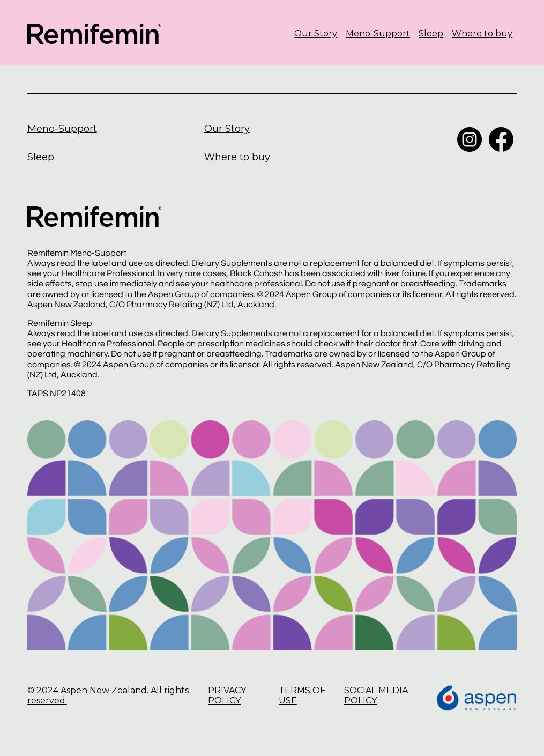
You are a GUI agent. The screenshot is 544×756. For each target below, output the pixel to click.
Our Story (316, 34)
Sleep (431, 34)
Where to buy (482, 34)
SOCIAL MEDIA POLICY (376, 695)
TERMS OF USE (302, 695)
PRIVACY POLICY (227, 695)
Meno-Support (378, 34)
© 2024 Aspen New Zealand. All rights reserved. (108, 695)
